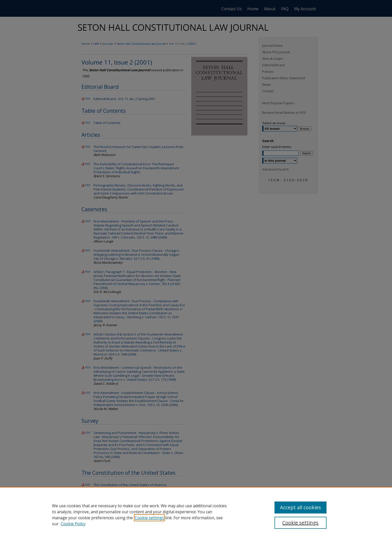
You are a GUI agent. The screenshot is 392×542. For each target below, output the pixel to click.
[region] (196, 514)
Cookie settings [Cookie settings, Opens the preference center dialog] (300, 523)
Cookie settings (149, 518)
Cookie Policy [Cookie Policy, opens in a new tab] (73, 524)
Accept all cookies (300, 507)
